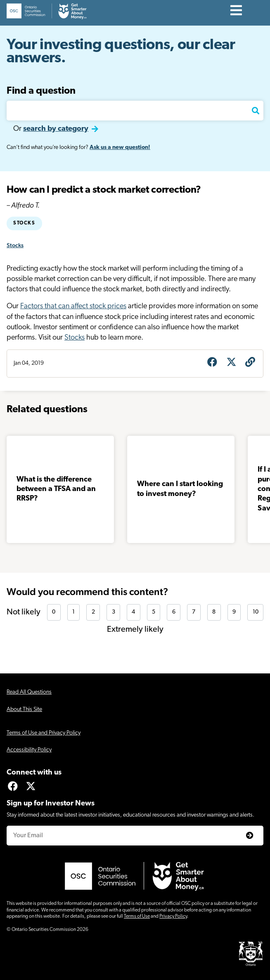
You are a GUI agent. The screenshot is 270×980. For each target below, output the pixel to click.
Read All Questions (29, 692)
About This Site (24, 710)
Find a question (41, 91)
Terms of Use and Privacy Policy (44, 733)
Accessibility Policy (29, 750)
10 (256, 612)
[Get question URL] (250, 363)
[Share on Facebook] (212, 363)
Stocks (24, 223)
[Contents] (237, 11)
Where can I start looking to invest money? (180, 489)
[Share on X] (231, 363)
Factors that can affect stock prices (73, 306)
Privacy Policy (173, 916)
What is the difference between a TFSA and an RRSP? (56, 489)
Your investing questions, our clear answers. (121, 52)
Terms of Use (137, 916)
